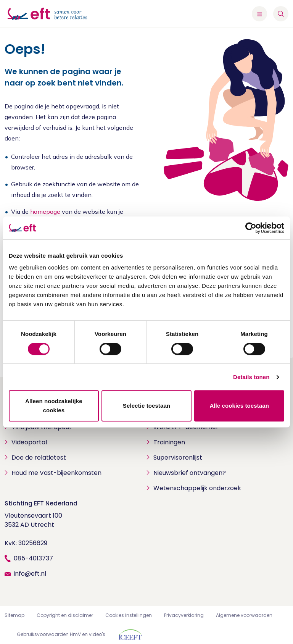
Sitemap (14, 615)
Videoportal (29, 442)
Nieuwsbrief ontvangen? (190, 473)
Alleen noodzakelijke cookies (54, 406)
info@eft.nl (30, 574)
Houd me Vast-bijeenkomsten (56, 473)
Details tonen (251, 377)
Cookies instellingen (129, 615)
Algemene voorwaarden (244, 615)
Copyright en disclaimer (65, 615)
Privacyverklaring (184, 615)
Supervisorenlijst (178, 458)
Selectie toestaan (146, 406)
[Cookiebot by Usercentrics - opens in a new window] (251, 228)
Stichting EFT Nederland (41, 503)
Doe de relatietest (39, 458)
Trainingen (169, 442)
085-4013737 (33, 558)
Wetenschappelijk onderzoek (197, 488)
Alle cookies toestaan (239, 406)
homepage (45, 211)
